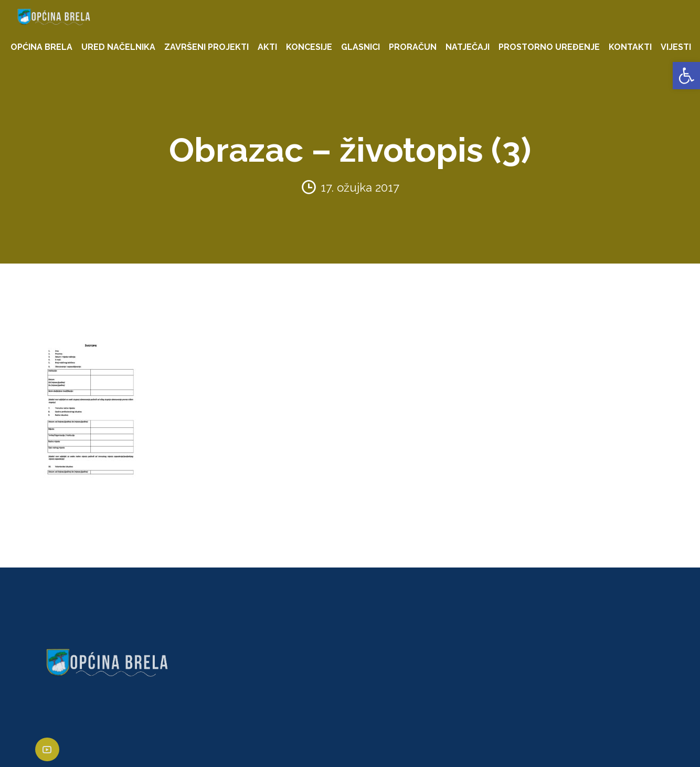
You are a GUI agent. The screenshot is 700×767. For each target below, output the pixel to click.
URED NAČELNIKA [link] (118, 47)
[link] (686, 76)
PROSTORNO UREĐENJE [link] (549, 47)
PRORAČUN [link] (413, 47)
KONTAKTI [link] (630, 47)
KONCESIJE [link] (309, 47)
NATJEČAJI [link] (468, 47)
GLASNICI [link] (360, 47)
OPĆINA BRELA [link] (41, 47)
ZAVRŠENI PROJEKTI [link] (206, 47)
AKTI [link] (267, 47)
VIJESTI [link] (676, 47)
